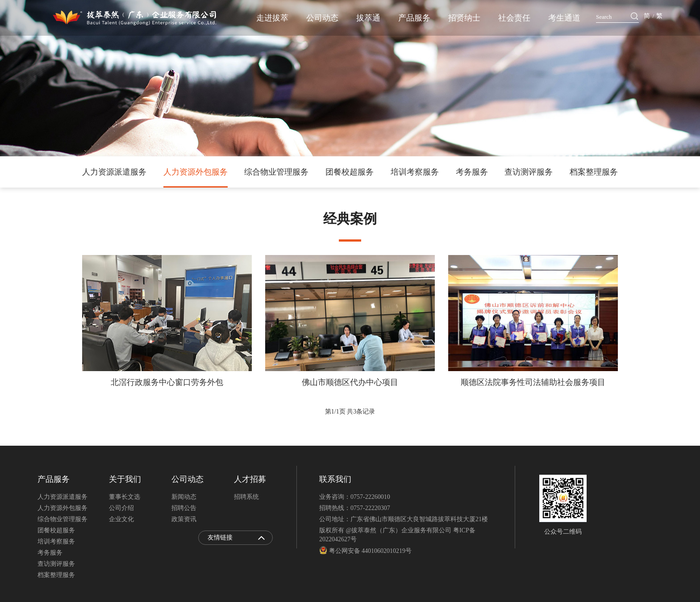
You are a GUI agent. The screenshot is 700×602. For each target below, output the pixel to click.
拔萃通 (368, 18)
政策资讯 (184, 519)
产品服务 (414, 18)
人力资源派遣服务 (114, 172)
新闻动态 (184, 497)
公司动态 (322, 18)
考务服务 (472, 172)
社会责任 (514, 18)
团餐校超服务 (350, 172)
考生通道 (564, 18)
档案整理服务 (594, 172)
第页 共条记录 (350, 412)
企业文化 (121, 519)
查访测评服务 (529, 172)
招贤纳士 (464, 18)
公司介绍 (121, 508)
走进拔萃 (272, 18)
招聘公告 (184, 508)
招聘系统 (246, 497)
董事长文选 (125, 497)
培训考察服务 (415, 172)
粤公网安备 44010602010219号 (365, 551)
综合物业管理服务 (276, 172)
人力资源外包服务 (196, 172)
